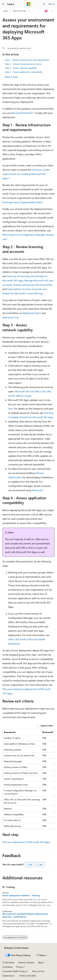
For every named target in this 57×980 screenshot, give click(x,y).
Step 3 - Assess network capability (21, 68)
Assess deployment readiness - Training (21, 895)
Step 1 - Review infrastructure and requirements (27, 60)
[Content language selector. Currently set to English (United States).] (16, 948)
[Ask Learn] (46, 11)
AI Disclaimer (9, 962)
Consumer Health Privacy (14, 971)
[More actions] (52, 11)
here (11, 409)
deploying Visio (11, 317)
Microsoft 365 (20, 11)
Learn (6, 11)
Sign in (51, 4)
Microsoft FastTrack (22, 113)
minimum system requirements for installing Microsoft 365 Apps (26, 174)
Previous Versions (26, 962)
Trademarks (8, 976)
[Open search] (44, 4)
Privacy (19, 967)
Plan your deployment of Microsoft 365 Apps (26, 842)
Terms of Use (38, 971)
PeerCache (37, 490)
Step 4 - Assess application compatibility (24, 72)
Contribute (7, 967)
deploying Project (32, 313)
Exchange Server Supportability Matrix (23, 202)
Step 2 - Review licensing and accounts (23, 64)
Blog (40, 962)
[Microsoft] (29, 4)
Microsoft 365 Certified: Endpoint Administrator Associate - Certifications (25, 915)
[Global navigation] (3, 4)
